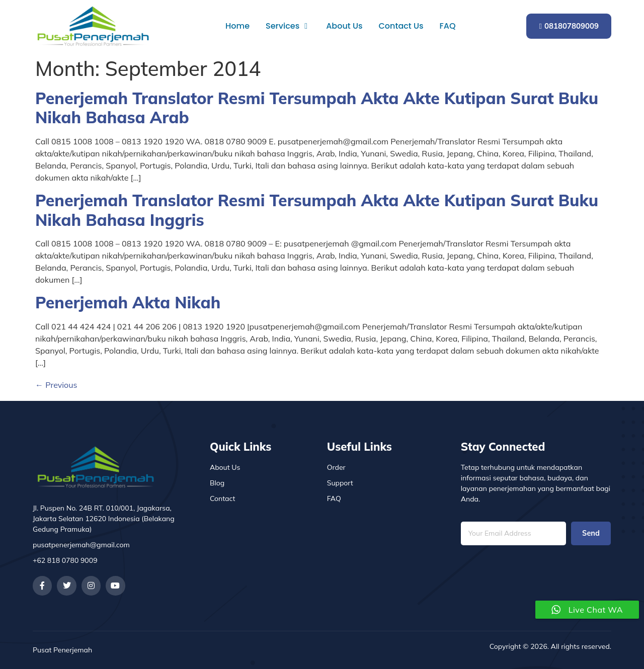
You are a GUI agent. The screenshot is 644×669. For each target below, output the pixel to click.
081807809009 (569, 26)
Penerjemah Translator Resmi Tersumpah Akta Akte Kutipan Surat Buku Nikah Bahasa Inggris (317, 210)
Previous (56, 385)
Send (591, 533)
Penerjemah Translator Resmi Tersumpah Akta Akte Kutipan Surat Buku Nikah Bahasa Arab (317, 108)
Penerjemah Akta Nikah (128, 302)
